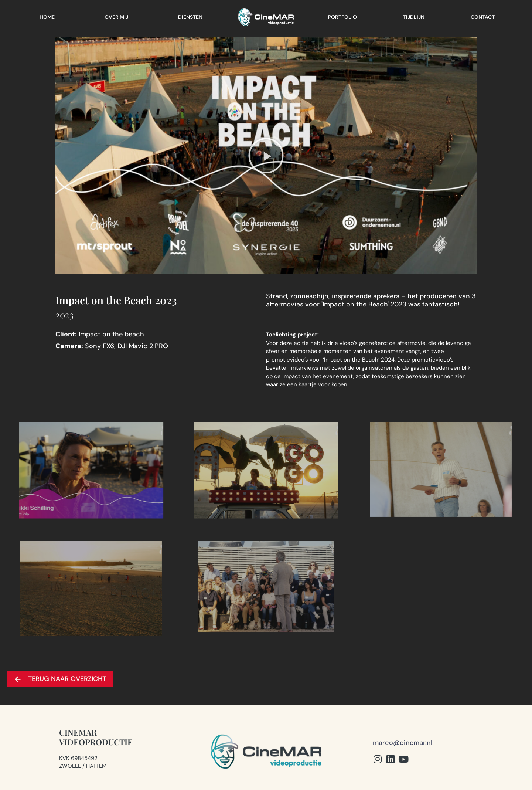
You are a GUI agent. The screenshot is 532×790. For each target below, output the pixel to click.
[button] (266, 156)
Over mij (116, 17)
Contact (483, 17)
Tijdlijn (414, 17)
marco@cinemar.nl (403, 743)
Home (47, 17)
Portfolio (342, 17)
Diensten (190, 17)
